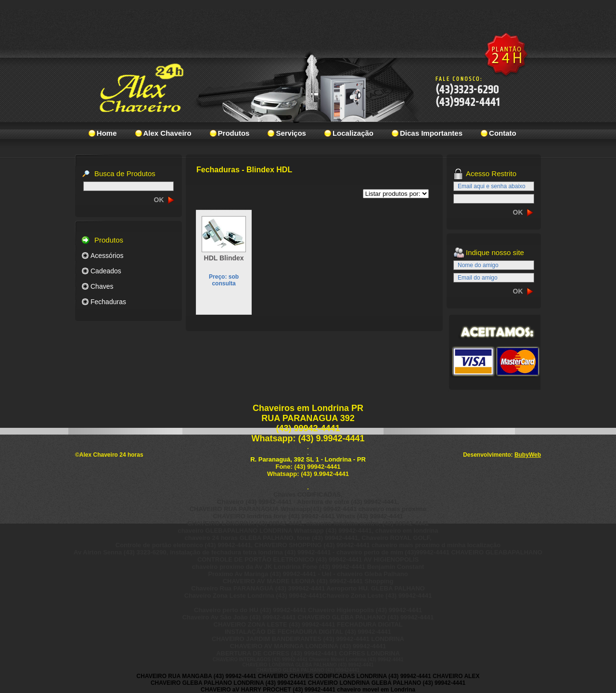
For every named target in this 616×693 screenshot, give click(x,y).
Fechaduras (108, 302)
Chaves (102, 286)
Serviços (291, 133)
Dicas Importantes (431, 133)
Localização (353, 133)
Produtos (234, 133)
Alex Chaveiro (167, 133)
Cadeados (106, 271)
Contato (503, 133)
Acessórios (107, 256)
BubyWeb (528, 455)
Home (107, 133)
